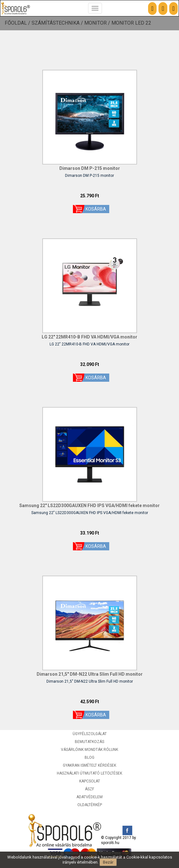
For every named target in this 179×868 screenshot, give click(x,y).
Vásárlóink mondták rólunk (89, 750)
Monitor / (98, 23)
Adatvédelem (89, 797)
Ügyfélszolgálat (90, 734)
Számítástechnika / (58, 23)
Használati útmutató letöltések (89, 773)
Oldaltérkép (90, 805)
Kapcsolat (90, 781)
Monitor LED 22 (131, 23)
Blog (89, 757)
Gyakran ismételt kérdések (89, 765)
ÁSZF (89, 789)
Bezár (108, 862)
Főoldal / (18, 23)
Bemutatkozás (89, 742)
